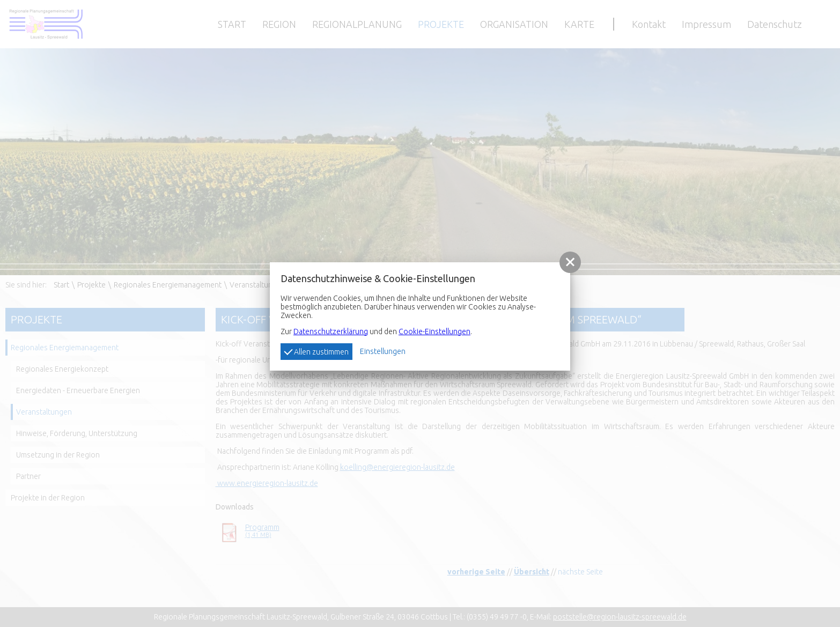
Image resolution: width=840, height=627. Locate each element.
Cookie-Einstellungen (434, 331)
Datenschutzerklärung (331, 331)
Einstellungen (383, 351)
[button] (570, 262)
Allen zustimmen (316, 351)
